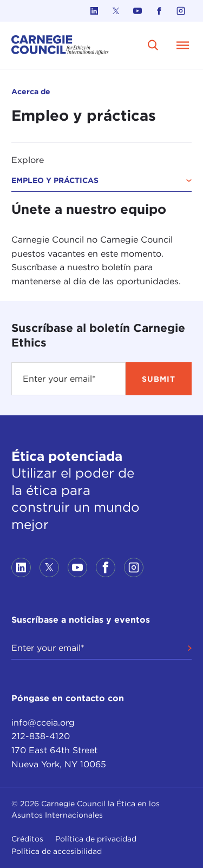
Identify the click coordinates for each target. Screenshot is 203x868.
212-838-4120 (41, 736)
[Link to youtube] (137, 11)
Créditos (27, 839)
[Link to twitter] (116, 11)
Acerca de (31, 92)
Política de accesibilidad (57, 851)
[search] (153, 45)
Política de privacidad (96, 839)
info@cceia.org (43, 723)
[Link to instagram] (181, 11)
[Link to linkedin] (94, 11)
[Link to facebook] (159, 11)
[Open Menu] (183, 45)
